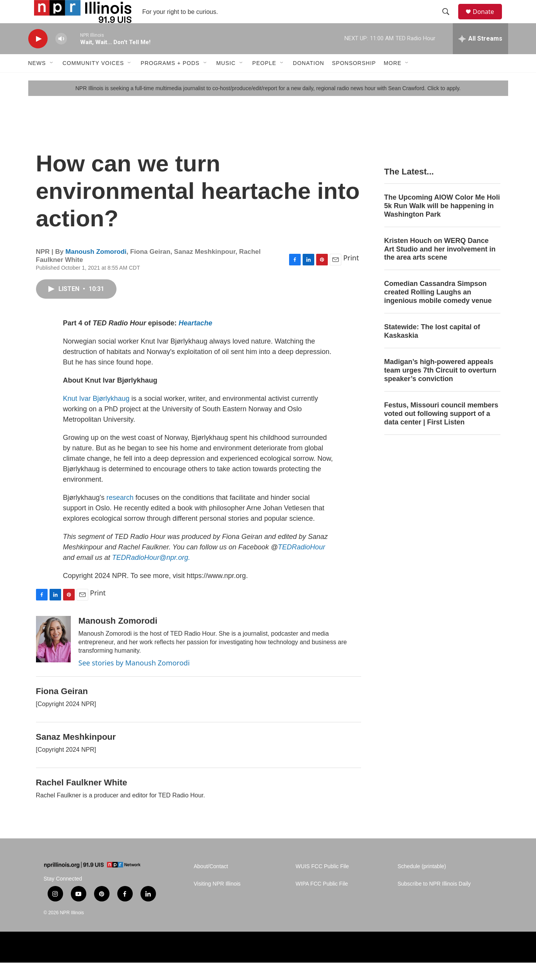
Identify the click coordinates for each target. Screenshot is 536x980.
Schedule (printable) (422, 884)
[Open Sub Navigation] (52, 80)
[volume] (61, 56)
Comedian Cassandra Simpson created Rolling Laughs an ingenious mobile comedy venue (438, 310)
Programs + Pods (170, 80)
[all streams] (480, 56)
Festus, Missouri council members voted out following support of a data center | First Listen (441, 431)
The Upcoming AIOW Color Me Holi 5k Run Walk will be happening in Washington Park (442, 223)
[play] (38, 56)
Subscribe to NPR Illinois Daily (434, 901)
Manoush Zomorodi (96, 269)
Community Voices (93, 80)
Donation (309, 80)
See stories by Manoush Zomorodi (134, 680)
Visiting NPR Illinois (217, 901)
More (392, 80)
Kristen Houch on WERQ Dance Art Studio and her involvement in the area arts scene (440, 267)
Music (226, 80)
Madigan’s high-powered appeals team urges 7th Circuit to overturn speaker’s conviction (440, 388)
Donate (488, 20)
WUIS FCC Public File (322, 884)
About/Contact (211, 884)
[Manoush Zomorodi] (53, 657)
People (264, 80)
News (37, 80)
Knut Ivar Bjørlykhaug (97, 416)
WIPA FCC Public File (322, 901)
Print (351, 275)
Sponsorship (354, 80)
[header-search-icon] (450, 21)
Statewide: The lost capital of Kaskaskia (432, 349)
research (121, 515)
